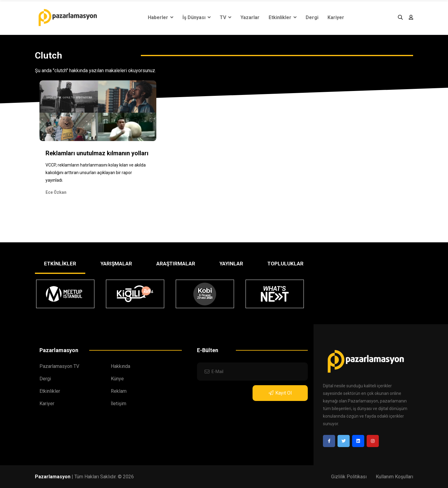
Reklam (119, 391)
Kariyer (336, 17)
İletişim (119, 404)
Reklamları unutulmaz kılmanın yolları (97, 153)
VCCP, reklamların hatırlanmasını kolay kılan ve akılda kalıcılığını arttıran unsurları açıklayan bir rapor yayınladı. (96, 173)
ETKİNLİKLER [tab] (60, 264)
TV (226, 17)
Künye (117, 379)
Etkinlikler (283, 17)
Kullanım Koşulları (394, 477)
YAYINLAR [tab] (231, 264)
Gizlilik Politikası (349, 477)
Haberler (161, 17)
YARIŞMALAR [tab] (116, 264)
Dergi (312, 17)
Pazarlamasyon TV (59, 366)
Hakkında (120, 366)
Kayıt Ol (280, 393)
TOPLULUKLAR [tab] (285, 264)
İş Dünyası (197, 17)
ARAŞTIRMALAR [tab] (176, 264)
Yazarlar (250, 17)
